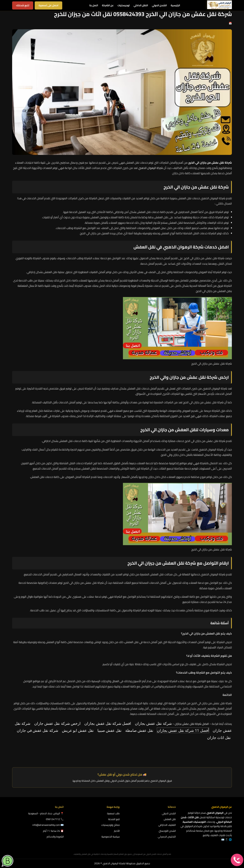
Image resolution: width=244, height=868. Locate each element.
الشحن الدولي (159, 5)
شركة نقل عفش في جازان (38, 730)
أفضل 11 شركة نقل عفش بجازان (183, 730)
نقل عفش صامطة (139, 730)
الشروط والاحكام (55, 837)
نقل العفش (170, 819)
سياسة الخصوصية (111, 837)
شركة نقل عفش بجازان (153, 723)
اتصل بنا (94, 5)
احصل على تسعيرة (48, 5)
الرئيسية (175, 5)
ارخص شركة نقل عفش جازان (57, 723)
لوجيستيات (124, 5)
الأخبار (117, 831)
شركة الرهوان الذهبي (151, 168)
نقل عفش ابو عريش (78, 730)
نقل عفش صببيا (109, 730)
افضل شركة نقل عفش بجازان (192, 724)
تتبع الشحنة (114, 819)
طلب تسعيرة (113, 813)
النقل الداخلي (141, 5)
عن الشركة (108, 5)
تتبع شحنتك (23, 5)
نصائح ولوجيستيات (110, 825)
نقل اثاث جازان (219, 737)
